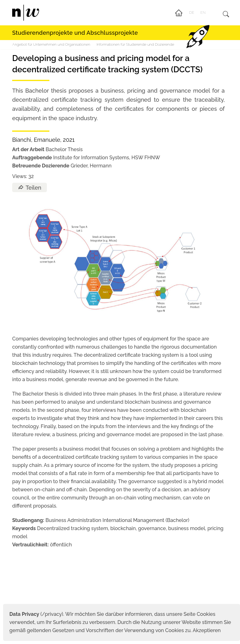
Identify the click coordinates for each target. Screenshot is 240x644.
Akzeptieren (207, 630)
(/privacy (35, 614)
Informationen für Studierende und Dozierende (135, 44)
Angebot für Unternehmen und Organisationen (51, 44)
